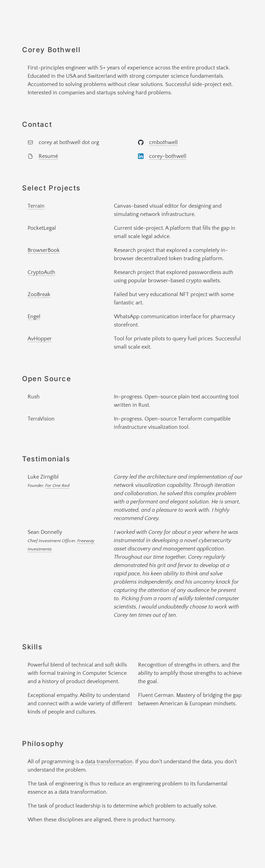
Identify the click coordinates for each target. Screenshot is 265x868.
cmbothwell (163, 142)
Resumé (48, 156)
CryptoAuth (41, 272)
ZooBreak (39, 294)
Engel (34, 317)
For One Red (57, 485)
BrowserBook (44, 250)
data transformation (109, 762)
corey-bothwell (168, 156)
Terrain (36, 206)
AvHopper (40, 339)
